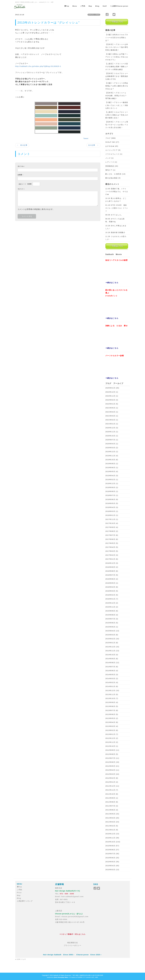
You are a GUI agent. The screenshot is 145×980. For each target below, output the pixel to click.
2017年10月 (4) (112, 523)
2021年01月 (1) (112, 424)
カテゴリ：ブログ (94, 15)
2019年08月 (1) (112, 464)
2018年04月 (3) (112, 507)
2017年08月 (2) (112, 531)
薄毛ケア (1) (110, 170)
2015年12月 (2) (112, 603)
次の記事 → (93, 145)
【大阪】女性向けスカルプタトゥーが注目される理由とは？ (117, 37)
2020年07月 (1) (112, 440)
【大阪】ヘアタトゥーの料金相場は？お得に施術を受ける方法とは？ (117, 86)
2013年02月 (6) (112, 730)
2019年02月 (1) (112, 480)
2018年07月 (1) (112, 495)
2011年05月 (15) (112, 814)
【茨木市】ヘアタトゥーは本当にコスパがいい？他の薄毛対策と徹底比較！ (117, 47)
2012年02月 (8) (112, 778)
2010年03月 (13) (112, 870)
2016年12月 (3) (112, 563)
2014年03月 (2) (112, 679)
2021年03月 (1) (112, 416)
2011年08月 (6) (112, 802)
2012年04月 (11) (112, 770)
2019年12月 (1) (112, 452)
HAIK (96, 977)
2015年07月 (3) (112, 619)
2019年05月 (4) (112, 472)
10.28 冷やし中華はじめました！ (116, 227)
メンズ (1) (109, 158)
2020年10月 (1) (112, 436)
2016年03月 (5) (112, 591)
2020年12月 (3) (112, 428)
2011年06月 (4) (112, 810)
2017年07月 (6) (112, 535)
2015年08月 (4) (112, 615)
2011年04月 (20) (112, 818)
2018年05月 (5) (112, 503)
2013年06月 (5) (112, 714)
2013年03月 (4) (112, 726)
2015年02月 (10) (112, 639)
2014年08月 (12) (112, 663)
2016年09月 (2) (112, 567)
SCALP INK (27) (112, 142)
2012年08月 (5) (112, 754)
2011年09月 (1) (112, 798)
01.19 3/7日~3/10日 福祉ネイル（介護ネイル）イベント (117, 208)
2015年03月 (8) (112, 635)
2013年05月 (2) (112, 718)
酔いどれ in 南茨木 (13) (115, 174)
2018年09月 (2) (112, 487)
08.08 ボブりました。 (114, 215)
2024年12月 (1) (112, 392)
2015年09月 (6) (112, 611)
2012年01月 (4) (112, 782)
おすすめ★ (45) (112, 146)
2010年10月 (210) (113, 842)
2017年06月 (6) (112, 539)
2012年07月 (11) (112, 758)
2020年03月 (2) (112, 448)
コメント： (21, 189)
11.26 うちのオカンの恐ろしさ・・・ (116, 238)
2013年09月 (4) (112, 702)
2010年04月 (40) (112, 866)
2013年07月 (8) (112, 710)
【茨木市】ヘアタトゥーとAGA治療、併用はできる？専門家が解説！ (116, 96)
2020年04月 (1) (112, 444)
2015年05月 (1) (112, 627)
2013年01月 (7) (112, 734)
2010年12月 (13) (112, 834)
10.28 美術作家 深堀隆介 (115, 232)
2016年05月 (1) (112, 583)
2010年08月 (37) (112, 850)
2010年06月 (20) (112, 858)
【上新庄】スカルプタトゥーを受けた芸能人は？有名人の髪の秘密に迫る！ (117, 115)
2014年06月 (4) (112, 671)
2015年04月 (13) (112, 631)
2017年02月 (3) (112, 555)
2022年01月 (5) (112, 404)
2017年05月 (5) (112, 543)
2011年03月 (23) (112, 822)
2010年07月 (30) (112, 854)
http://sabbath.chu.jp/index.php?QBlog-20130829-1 (38, 66)
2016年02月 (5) (112, 595)
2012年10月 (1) (112, 746)
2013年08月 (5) (112, 706)
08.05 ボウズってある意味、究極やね (115, 220)
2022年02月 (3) (112, 400)
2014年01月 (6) (112, 686)
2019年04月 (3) (112, 476)
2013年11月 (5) (112, 694)
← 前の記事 (22, 145)
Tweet (86, 138)
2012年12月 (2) (112, 738)
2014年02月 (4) (112, 682)
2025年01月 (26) (112, 388)
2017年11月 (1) (112, 519)
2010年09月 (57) (112, 846)
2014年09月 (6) (112, 659)
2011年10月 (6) (112, 794)
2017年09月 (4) (112, 527)
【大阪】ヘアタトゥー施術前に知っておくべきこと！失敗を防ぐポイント (117, 105)
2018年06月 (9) (112, 499)
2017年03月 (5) (112, 551)
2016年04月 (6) (112, 587)
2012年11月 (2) (112, 742)
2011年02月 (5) (112, 826)
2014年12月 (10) (112, 647)
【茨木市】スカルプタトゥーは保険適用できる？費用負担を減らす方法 (117, 76)
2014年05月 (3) (112, 675)
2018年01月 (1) (112, 515)
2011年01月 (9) (112, 830)
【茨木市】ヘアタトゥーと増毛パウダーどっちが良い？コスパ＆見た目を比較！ (117, 125)
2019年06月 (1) (112, 468)
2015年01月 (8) (112, 643)
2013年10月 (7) (112, 698)
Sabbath (56, 975)
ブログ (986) (111, 138)
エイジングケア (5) (113, 150)
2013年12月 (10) (112, 691)
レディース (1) (111, 162)
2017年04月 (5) (112, 547)
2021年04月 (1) (112, 412)
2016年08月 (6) (112, 571)
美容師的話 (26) (112, 166)
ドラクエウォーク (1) (114, 154)
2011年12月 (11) (112, 786)
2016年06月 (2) (112, 579)
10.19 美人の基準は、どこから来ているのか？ (116, 200)
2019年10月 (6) (112, 460)
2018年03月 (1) (112, 511)
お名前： (21, 175)
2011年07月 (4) (112, 806)
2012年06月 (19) (112, 762)
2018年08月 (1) (112, 491)
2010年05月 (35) (112, 862)
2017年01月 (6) (112, 559)
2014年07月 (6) (112, 667)
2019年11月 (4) (112, 456)
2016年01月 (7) (112, 599)
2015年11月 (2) (112, 607)
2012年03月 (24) (112, 774)
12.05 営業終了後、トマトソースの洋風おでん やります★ (117, 192)
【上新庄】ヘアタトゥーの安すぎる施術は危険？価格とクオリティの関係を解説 (117, 67)
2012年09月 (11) (112, 750)
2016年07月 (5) (112, 575)
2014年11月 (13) (112, 651)
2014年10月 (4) (112, 655)
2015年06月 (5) (112, 623)
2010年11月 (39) (112, 838)
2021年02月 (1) (112, 420)
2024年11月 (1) (112, 396)
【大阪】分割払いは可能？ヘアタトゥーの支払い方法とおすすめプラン (117, 57)
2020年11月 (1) (112, 432)
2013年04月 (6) (112, 722)
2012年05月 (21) (112, 766)
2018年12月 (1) (112, 483)
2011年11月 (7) (112, 790)
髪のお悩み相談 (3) (113, 178)
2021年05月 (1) (112, 408)
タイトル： (21, 166)
